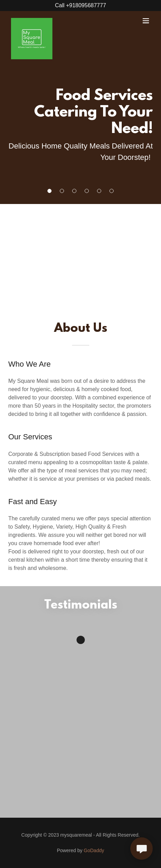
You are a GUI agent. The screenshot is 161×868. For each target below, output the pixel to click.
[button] (50, 191)
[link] (32, 21)
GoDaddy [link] (94, 850)
